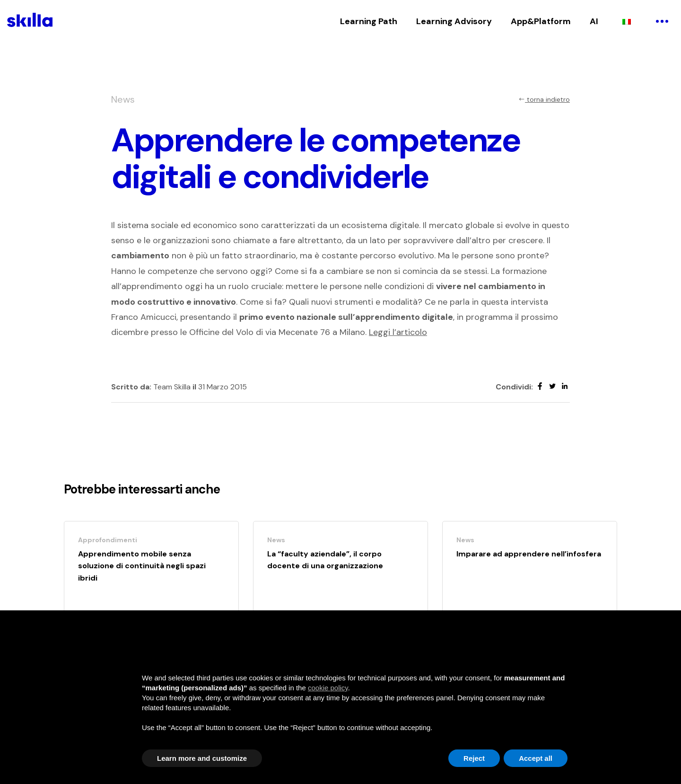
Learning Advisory (454, 21)
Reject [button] (474, 758)
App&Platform (541, 21)
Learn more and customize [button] (202, 758)
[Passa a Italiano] (627, 21)
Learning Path (369, 21)
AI (594, 21)
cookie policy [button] (328, 688)
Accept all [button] (536, 758)
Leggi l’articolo (398, 332)
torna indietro (544, 99)
